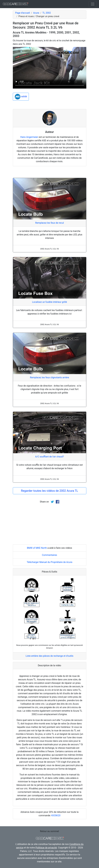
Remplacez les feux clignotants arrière (49, 377)
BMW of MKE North (37, 548)
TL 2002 (47, 13)
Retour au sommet (49, 831)
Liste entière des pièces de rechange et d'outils (49, 656)
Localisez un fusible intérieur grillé (50, 302)
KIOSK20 (56, 815)
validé (21, 97)
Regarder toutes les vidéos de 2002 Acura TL (49, 491)
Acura (36, 13)
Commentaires (49, 555)
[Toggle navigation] (93, 4)
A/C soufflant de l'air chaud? (49, 457)
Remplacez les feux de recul (49, 223)
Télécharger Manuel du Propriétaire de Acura (50, 562)
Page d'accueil (23, 13)
